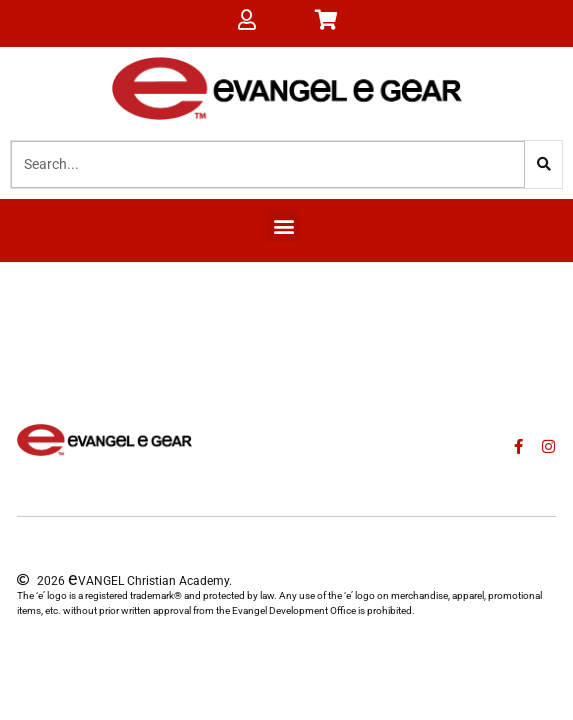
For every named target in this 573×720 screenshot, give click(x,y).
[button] (283, 225)
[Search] (543, 164)
